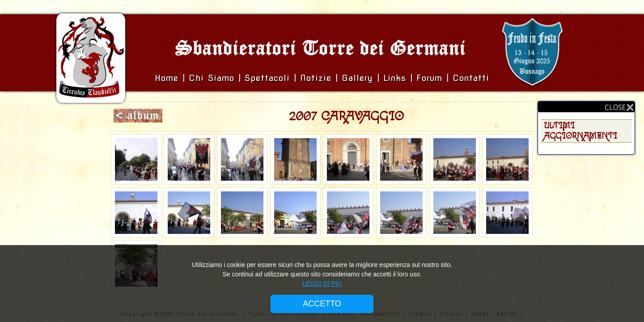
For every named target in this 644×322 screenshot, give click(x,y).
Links (395, 78)
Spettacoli (267, 78)
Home (169, 78)
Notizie (316, 78)
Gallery (359, 78)
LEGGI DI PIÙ (322, 284)
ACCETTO (322, 304)
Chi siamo (214, 78)
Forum (429, 78)
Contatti (471, 78)
